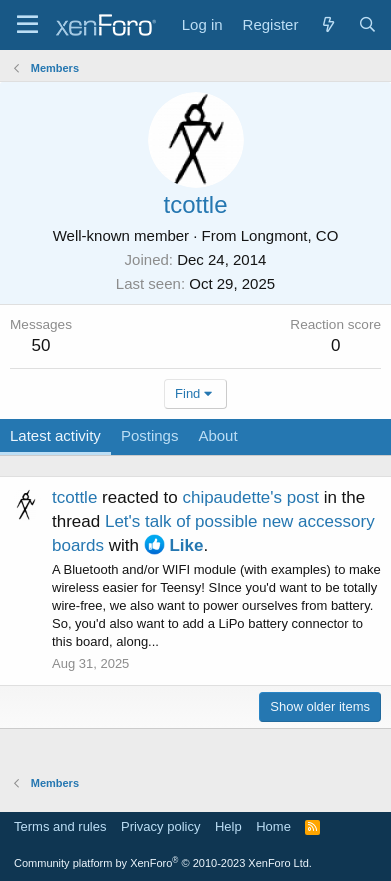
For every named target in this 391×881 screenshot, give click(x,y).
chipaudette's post (250, 497)
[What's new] (327, 24)
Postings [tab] (150, 435)
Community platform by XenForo (163, 863)
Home (273, 826)
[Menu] (27, 25)
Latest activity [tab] (55, 435)
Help (228, 826)
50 (41, 345)
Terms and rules (60, 826)
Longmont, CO (290, 235)
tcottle (74, 497)
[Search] (367, 24)
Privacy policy (160, 826)
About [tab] (217, 435)
